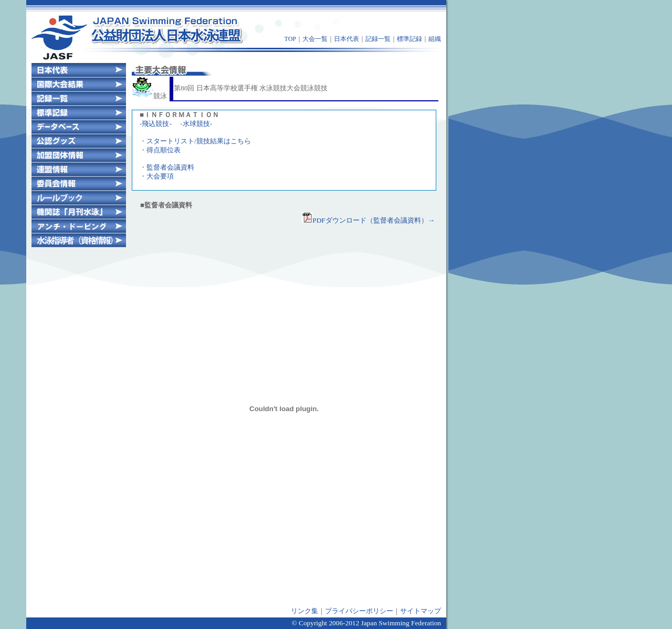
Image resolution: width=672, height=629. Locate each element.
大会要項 (160, 176)
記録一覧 (378, 39)
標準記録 (409, 39)
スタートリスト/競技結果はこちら (199, 141)
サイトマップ (421, 611)
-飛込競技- (156, 124)
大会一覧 (315, 39)
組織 (435, 39)
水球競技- (197, 124)
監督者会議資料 (170, 167)
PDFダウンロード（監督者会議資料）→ (368, 220)
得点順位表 (164, 150)
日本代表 (346, 39)
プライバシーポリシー (359, 611)
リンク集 (304, 611)
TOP (290, 39)
